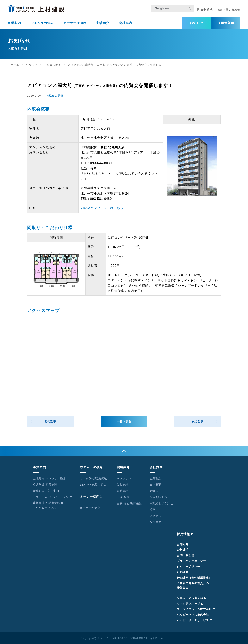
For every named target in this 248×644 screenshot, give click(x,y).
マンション (124, 478)
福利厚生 (155, 522)
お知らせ (197, 23)
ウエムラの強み (42, 23)
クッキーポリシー (189, 567)
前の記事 (50, 421)
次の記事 (198, 421)
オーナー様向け (75, 23)
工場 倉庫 (123, 497)
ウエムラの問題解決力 (94, 478)
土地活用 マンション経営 (49, 478)
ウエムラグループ (190, 604)
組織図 (154, 491)
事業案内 (14, 23)
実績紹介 (103, 23)
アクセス (155, 516)
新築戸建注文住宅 (46, 491)
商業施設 (122, 491)
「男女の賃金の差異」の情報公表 (193, 585)
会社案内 (126, 23)
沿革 (152, 510)
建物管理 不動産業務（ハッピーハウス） (48, 505)
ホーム (15, 65)
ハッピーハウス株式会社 (195, 615)
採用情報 (226, 23)
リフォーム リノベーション (53, 497)
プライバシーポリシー (191, 561)
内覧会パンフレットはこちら (102, 208)
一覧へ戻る (124, 421)
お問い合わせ (229, 10)
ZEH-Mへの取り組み (93, 485)
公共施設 (122, 485)
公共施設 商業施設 (45, 485)
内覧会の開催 (53, 65)
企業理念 (155, 478)
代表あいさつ (158, 497)
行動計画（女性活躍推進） (194, 578)
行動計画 (183, 572)
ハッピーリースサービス (195, 620)
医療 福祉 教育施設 (129, 503)
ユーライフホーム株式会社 (196, 609)
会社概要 (155, 485)
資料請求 (205, 10)
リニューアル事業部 (192, 598)
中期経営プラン (161, 503)
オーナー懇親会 (90, 508)
